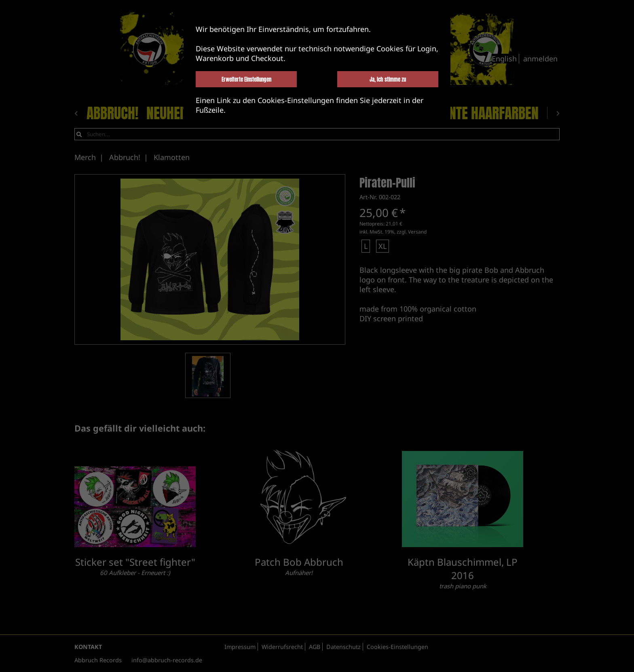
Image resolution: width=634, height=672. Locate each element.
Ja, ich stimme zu (388, 79)
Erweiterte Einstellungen (246, 79)
